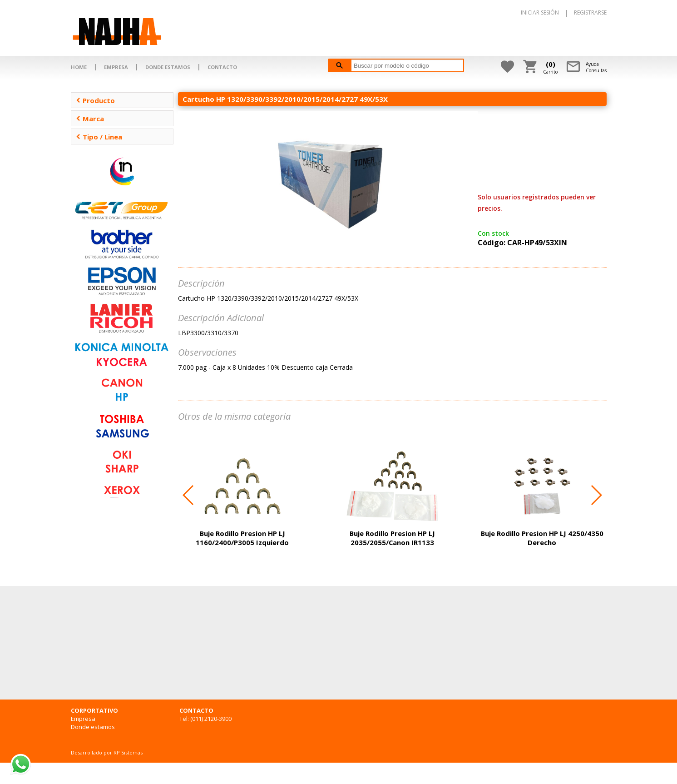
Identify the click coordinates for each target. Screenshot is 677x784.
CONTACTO (222, 67)
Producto (95, 100)
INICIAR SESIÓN (540, 12)
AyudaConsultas (596, 67)
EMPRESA (116, 67)
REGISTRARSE (590, 12)
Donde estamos (93, 727)
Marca (90, 119)
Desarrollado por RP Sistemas (107, 752)
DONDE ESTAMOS (168, 67)
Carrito (550, 67)
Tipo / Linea (99, 137)
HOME (79, 67)
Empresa (83, 719)
